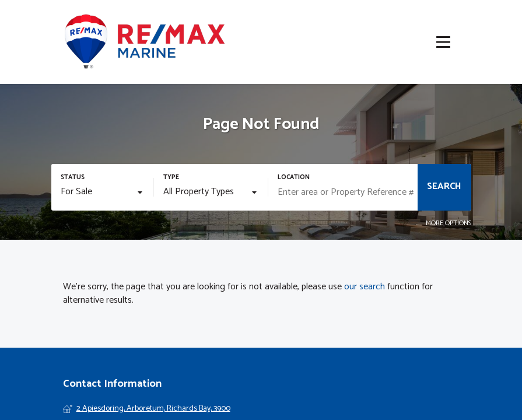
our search (365, 287)
